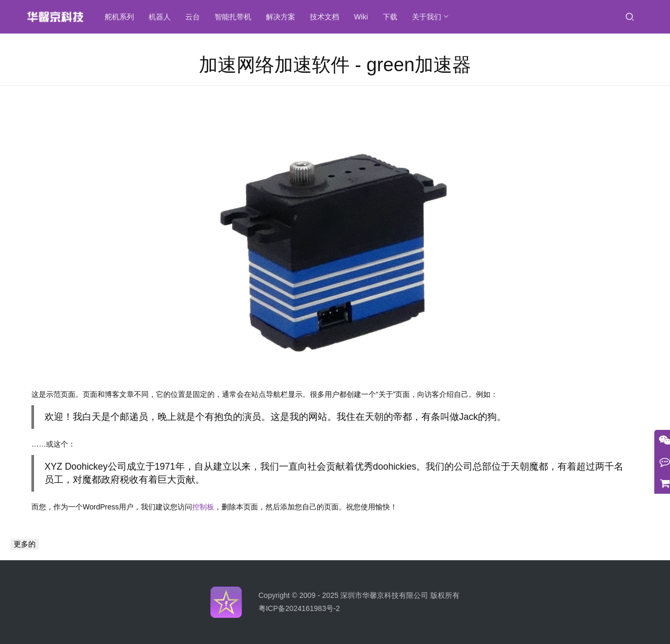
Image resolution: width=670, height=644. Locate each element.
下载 (403, 17)
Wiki (374, 17)
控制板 (203, 507)
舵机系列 (133, 17)
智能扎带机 (247, 17)
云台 (206, 17)
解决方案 (294, 17)
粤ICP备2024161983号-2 (299, 608)
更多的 (25, 544)
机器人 (173, 17)
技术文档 (338, 17)
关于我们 (440, 17)
